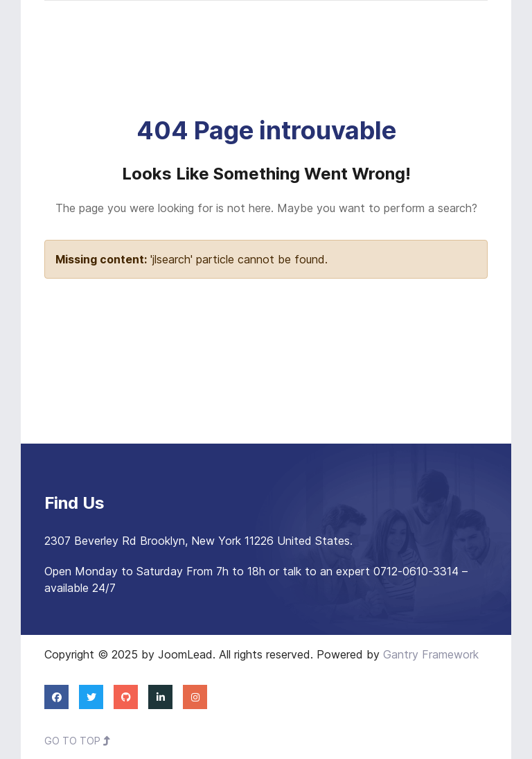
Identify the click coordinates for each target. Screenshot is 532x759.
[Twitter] (91, 697)
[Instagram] (195, 697)
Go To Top (78, 741)
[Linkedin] (160, 697)
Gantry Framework (431, 654)
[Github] (126, 697)
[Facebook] (56, 697)
